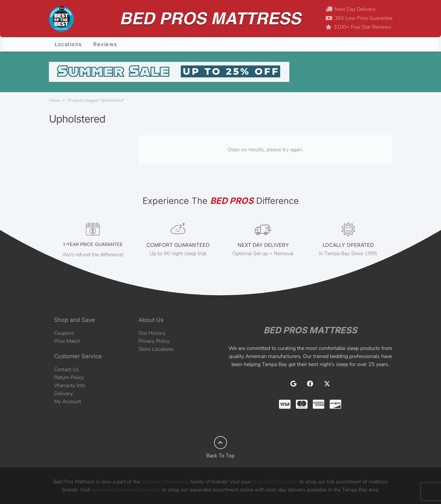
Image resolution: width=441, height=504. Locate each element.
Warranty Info (70, 385)
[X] (327, 384)
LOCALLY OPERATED (348, 245)
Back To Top (220, 456)
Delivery (63, 393)
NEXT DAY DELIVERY (263, 245)
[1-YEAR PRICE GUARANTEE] (93, 230)
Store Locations (156, 349)
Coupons (64, 333)
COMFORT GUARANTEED (178, 245)
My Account (68, 401)
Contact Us (67, 369)
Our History (152, 333)
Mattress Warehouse (165, 482)
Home (55, 100)
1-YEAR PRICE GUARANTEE (93, 244)
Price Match (67, 341)
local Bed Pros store (275, 482)
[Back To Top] (220, 443)
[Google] (294, 384)
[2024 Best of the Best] (61, 19)
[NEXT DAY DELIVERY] (263, 230)
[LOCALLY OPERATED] (348, 230)
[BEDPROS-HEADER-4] (210, 19)
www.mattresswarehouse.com (126, 490)
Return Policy (69, 377)
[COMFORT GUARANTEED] (178, 230)
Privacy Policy (154, 341)
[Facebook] (310, 384)
